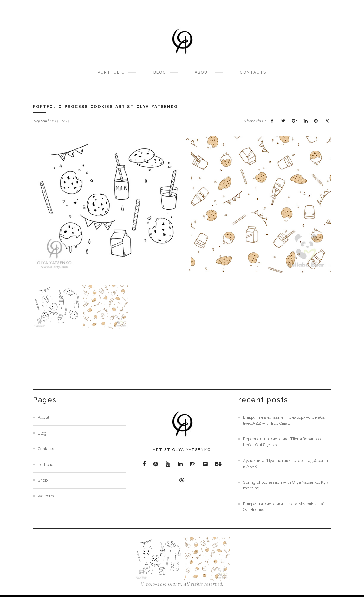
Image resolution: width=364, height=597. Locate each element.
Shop (43, 480)
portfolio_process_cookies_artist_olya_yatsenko (105, 107)
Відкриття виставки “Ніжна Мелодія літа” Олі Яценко (284, 507)
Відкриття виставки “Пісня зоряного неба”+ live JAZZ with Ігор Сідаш (285, 420)
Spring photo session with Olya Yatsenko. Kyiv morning (286, 485)
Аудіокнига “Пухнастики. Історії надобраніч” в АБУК (286, 463)
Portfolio (111, 72)
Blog (160, 72)
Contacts (253, 72)
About (203, 72)
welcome (47, 496)
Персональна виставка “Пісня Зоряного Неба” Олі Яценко (282, 442)
